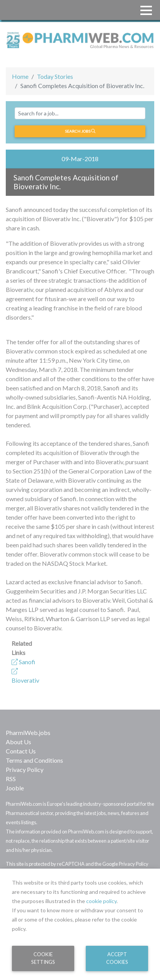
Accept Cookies (117, 958)
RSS (11, 779)
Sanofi (23, 662)
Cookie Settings (43, 958)
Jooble (15, 788)
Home (20, 76)
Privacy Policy (25, 769)
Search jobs (80, 131)
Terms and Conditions (34, 760)
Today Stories (55, 76)
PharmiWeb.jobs (28, 732)
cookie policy (101, 901)
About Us (18, 742)
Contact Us (21, 751)
